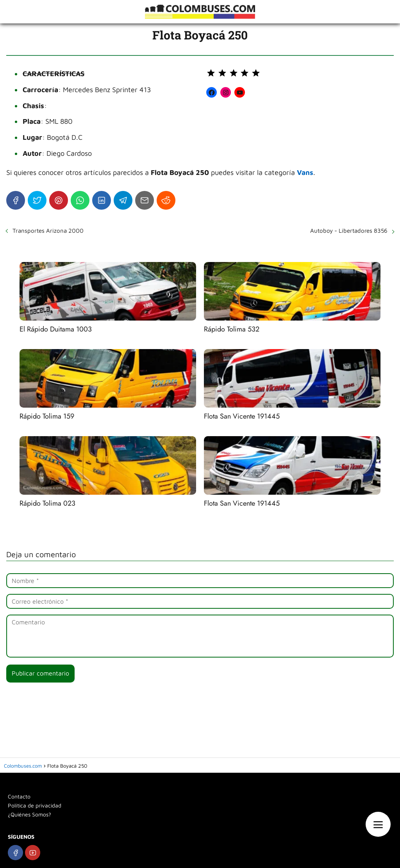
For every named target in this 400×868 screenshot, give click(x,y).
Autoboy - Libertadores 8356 (349, 231)
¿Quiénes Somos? (29, 814)
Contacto (19, 796)
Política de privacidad (35, 805)
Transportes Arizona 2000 (48, 231)
